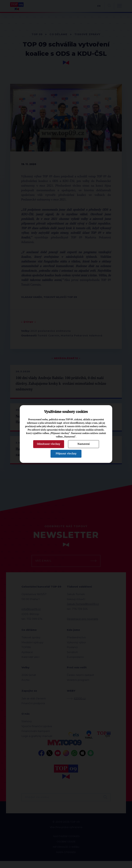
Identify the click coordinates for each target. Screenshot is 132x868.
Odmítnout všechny (49, 444)
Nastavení (84, 444)
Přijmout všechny (66, 454)
